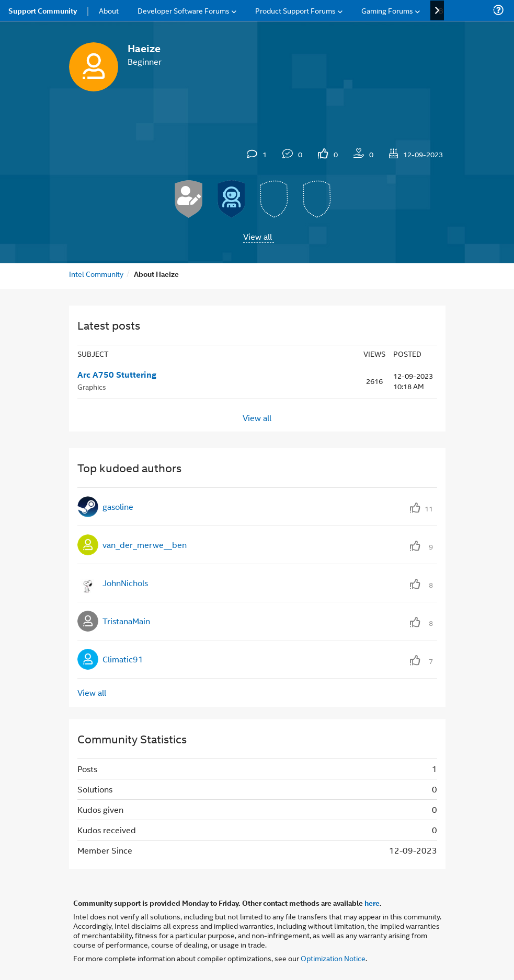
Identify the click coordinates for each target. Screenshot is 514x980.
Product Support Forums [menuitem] (295, 10)
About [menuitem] (109, 10)
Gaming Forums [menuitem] (387, 10)
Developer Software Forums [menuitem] (184, 10)
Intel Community (96, 273)
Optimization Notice (333, 958)
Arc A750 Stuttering (117, 375)
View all (258, 236)
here (372, 903)
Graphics (92, 386)
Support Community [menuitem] (43, 10)
